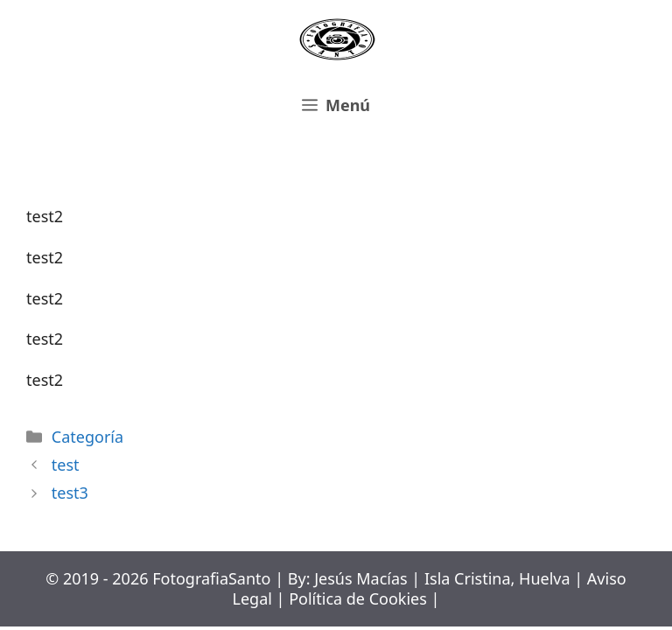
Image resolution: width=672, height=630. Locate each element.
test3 (70, 493)
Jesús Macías (361, 578)
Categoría (87, 437)
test (66, 465)
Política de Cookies (358, 598)
